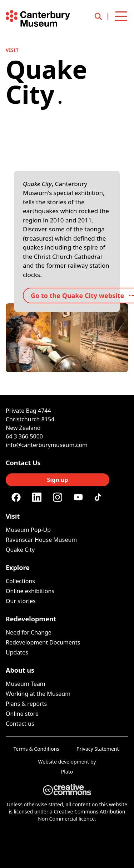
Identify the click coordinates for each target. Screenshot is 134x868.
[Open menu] (121, 16)
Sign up (58, 480)
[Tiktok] (99, 497)
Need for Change (29, 632)
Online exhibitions (30, 591)
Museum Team (26, 684)
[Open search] (101, 16)
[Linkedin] (37, 497)
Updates (17, 652)
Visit (12, 50)
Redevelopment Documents (43, 642)
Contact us (20, 724)
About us (20, 670)
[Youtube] (78, 497)
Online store (22, 714)
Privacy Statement (98, 749)
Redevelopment (31, 619)
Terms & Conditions (37, 749)
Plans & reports (26, 704)
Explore (18, 567)
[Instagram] (58, 497)
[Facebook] (16, 497)
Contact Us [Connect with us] (23, 463)
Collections (20, 581)
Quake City (20, 550)
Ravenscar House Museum (41, 540)
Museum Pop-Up (28, 530)
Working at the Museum (38, 694)
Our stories (21, 601)
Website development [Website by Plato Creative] (64, 762)
